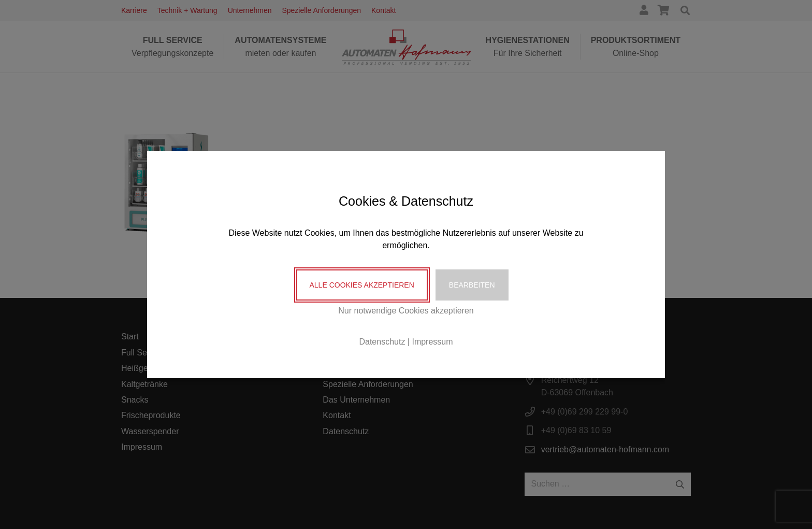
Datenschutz (382, 342)
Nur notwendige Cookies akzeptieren (406, 311)
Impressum (432, 342)
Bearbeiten (472, 285)
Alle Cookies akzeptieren (362, 285)
